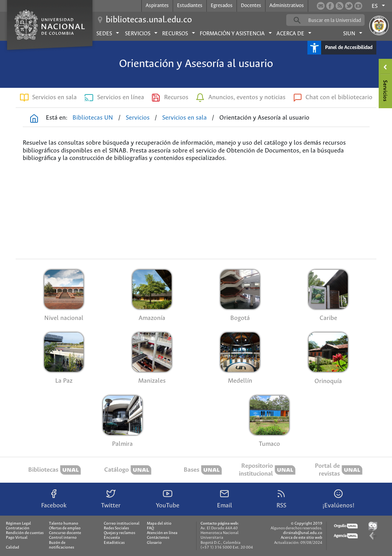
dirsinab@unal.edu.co (303, 533)
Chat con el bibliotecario (339, 97)
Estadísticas (114, 543)
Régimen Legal (18, 524)
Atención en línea (162, 533)
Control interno (63, 538)
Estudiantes (190, 6)
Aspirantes (157, 6)
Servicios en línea (121, 97)
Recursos (176, 97)
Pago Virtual (17, 538)
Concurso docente (65, 533)
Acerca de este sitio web (302, 538)
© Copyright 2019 (307, 524)
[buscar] (338, 20)
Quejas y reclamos (119, 533)
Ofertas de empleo (65, 528)
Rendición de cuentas (25, 533)
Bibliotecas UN (93, 118)
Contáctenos (158, 538)
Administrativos (287, 6)
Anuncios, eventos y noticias (247, 97)
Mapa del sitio (159, 524)
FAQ (150, 528)
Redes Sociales (116, 528)
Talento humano (64, 524)
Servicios (138, 118)
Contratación (18, 528)
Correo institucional (122, 524)
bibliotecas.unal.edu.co (149, 20)
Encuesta (112, 538)
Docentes (251, 6)
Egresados (222, 6)
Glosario (154, 543)
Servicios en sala (54, 97)
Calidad (13, 548)
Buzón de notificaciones (61, 545)
